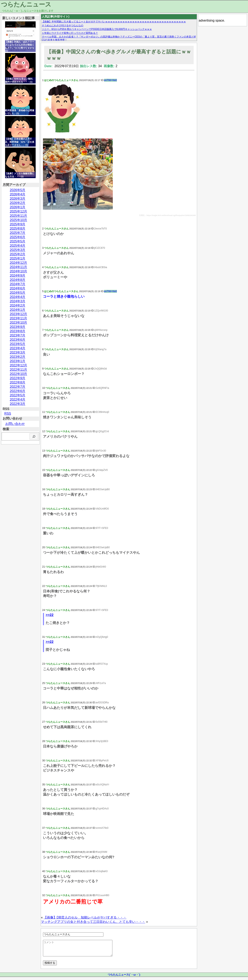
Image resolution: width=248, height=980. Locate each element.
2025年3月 (18, 250)
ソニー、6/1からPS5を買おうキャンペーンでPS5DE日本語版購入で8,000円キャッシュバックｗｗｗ (97, 29)
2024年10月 (18, 271)
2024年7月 (18, 284)
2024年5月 (18, 293)
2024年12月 (18, 263)
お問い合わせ (15, 424)
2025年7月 (18, 233)
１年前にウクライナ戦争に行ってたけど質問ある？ (70, 33)
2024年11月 (18, 267)
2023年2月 (18, 357)
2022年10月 (18, 374)
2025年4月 (18, 246)
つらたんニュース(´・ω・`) (124, 978)
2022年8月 (18, 382)
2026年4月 (18, 194)
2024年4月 (18, 297)
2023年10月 (18, 323)
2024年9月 (18, 276)
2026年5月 (18, 190)
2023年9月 (18, 327)
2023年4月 (18, 348)
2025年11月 (18, 216)
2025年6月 (18, 237)
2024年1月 (18, 310)
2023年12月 (18, 314)
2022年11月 (18, 370)
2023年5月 (18, 344)
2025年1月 (18, 258)
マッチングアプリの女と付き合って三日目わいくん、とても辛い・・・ (93, 922)
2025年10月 (18, 220)
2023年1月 (18, 361)
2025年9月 (18, 224)
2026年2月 (18, 203)
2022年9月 (18, 378)
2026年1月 (18, 207)
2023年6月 (18, 340)
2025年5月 (18, 241)
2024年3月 (18, 301)
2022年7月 (18, 387)
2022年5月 (18, 395)
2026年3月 (18, 199)
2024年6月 (18, 288)
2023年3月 (18, 352)
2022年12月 (18, 365)
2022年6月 (18, 391)
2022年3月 (18, 404)
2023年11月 (18, 318)
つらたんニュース (26, 4)
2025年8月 (18, 229)
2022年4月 (18, 400)
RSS (8, 414)
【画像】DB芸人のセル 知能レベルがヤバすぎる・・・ (85, 917)
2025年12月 (18, 211)
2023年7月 (18, 335)
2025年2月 (18, 254)
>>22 (50, 615)
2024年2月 (18, 305)
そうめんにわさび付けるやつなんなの (63, 25)
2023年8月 (18, 331)
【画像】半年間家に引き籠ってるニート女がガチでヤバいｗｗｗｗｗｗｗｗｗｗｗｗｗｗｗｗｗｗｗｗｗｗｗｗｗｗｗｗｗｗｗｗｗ (114, 22)
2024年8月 (18, 280)
